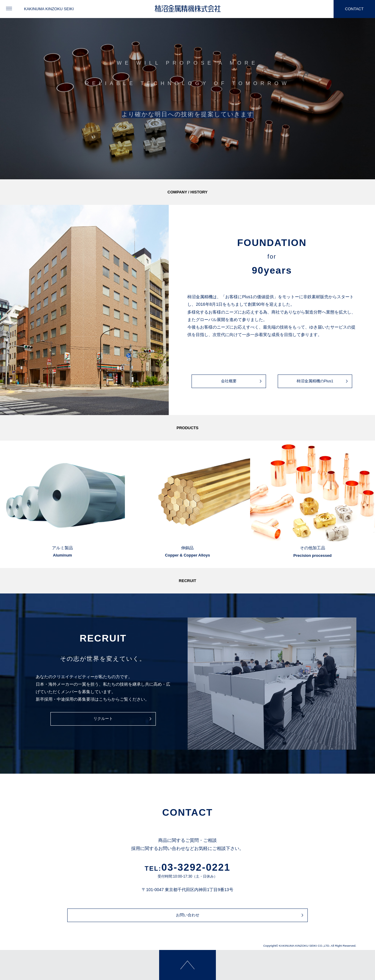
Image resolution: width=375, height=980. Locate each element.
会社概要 (241, 381)
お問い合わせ (194, 915)
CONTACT (349, 9)
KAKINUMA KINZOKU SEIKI (49, 9)
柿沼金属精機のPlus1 (321, 381)
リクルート (110, 719)
